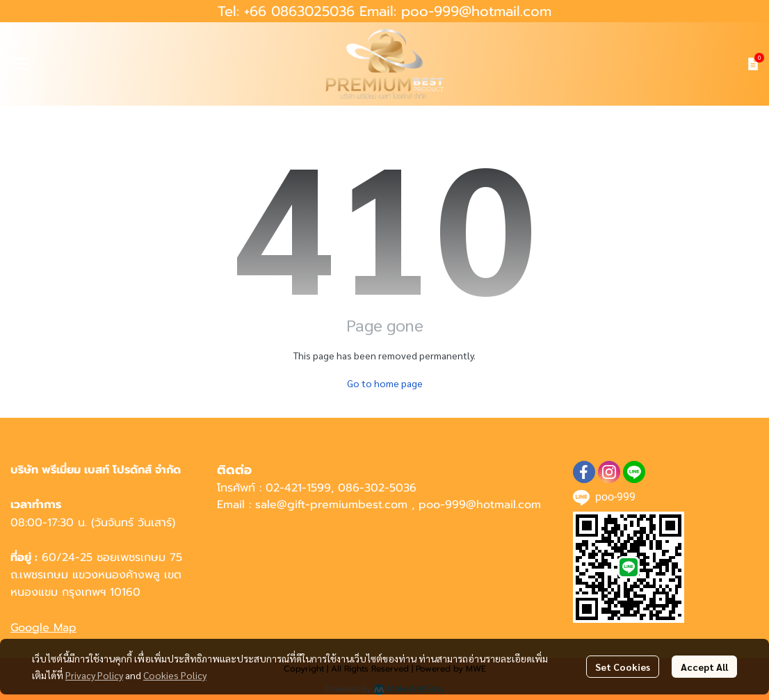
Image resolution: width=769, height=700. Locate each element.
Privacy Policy (94, 675)
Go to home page (385, 383)
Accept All (704, 667)
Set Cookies (623, 667)
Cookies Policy (175, 675)
